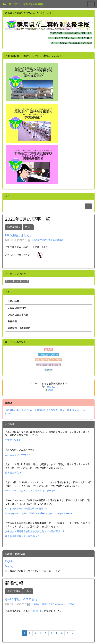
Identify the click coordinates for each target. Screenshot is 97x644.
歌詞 (50, 390)
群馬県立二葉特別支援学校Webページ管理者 (51, 604)
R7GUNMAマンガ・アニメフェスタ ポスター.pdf (30, 491)
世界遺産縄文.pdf (14, 473)
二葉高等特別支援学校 (48, 365)
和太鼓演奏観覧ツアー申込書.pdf (22, 536)
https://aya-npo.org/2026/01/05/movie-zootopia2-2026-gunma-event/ (40, 513)
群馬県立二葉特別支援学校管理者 (45, 240)
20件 (28, 227)
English (9, 561)
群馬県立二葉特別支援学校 (26, 4)
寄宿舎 (48, 370)
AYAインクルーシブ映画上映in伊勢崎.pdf (26, 508)
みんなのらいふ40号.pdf (17, 455)
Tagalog (9, 566)
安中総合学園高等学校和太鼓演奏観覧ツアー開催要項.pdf (34, 531)
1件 (28, 591)
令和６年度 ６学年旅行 (21, 599)
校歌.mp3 (50, 387)
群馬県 (48, 350)
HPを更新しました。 (19, 235)
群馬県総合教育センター (48, 360)
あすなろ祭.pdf (13, 440)
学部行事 (37, 611)
